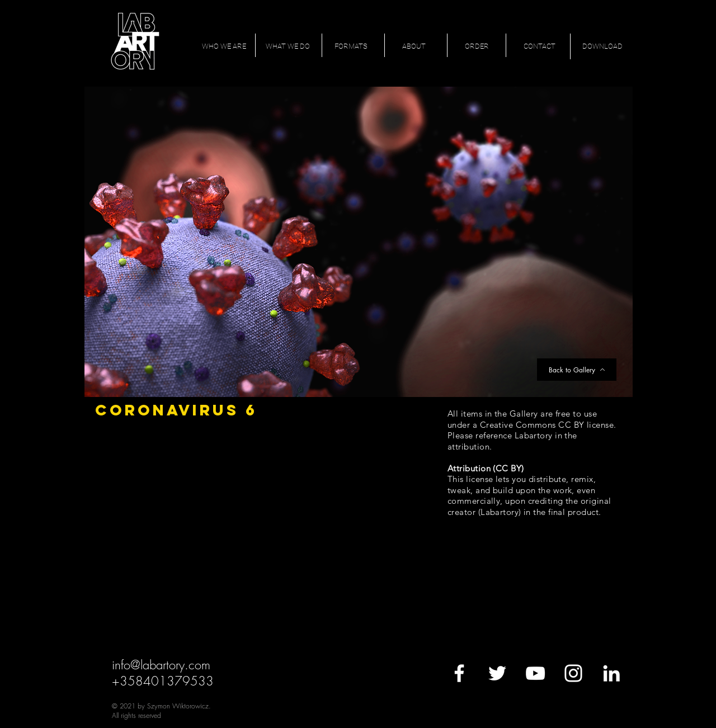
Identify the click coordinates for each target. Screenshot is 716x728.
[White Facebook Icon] (459, 673)
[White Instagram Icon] (573, 673)
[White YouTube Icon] (535, 673)
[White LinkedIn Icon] (611, 673)
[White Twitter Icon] (497, 673)
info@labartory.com (161, 665)
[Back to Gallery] (577, 370)
